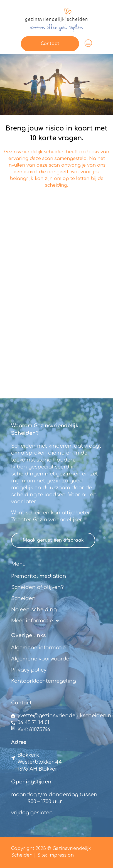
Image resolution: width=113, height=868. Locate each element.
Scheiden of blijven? (37, 587)
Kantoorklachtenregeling (44, 681)
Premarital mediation (39, 576)
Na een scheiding (34, 610)
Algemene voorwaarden (42, 659)
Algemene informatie (38, 648)
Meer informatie (35, 621)
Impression (61, 855)
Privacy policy (29, 670)
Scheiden (23, 598)
